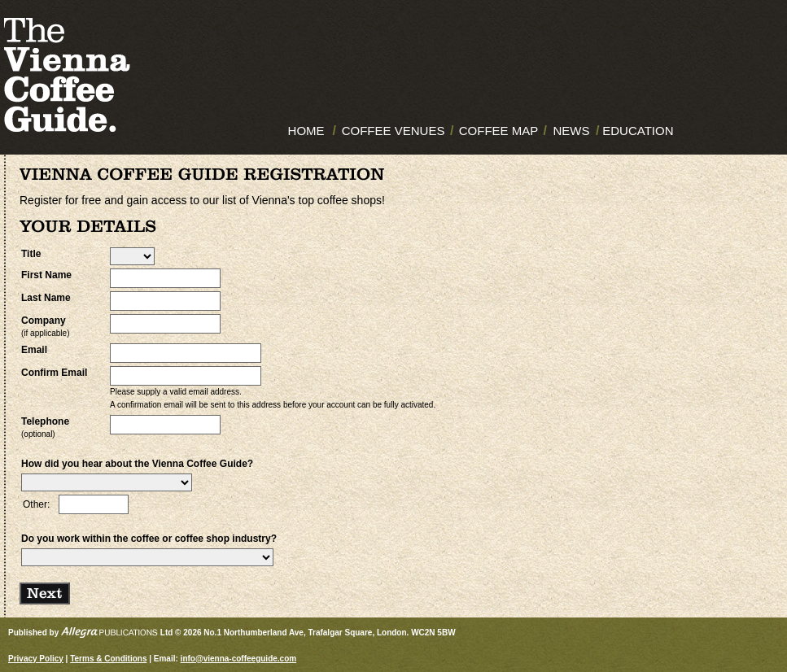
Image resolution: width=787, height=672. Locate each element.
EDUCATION (638, 131)
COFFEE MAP (499, 131)
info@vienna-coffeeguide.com (239, 659)
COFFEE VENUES (393, 131)
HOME (306, 131)
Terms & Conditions (108, 659)
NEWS (571, 131)
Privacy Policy (36, 659)
